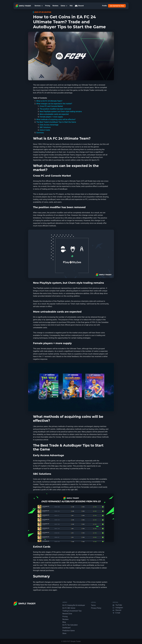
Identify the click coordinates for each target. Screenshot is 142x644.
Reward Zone (67, 614)
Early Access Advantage (49, 125)
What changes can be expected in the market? (54, 104)
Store (64, 633)
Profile (105, 6)
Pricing (48, 6)
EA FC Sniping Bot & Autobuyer (74, 605)
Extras (64, 6)
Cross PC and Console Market (51, 106)
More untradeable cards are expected (54, 114)
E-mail (118, 613)
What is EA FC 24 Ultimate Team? (49, 101)
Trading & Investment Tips (72, 611)
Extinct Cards (45, 130)
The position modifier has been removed (55, 109)
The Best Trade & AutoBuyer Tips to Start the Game (56, 122)
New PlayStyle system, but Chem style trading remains (61, 111)
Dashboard (66, 628)
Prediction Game (69, 631)
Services (39, 6)
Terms (93, 605)
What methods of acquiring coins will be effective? (56, 119)
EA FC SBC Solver (69, 608)
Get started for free (117, 6)
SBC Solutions (45, 127)
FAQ (71, 6)
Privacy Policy (96, 608)
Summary (40, 133)
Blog (64, 622)
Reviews (55, 6)
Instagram (119, 608)
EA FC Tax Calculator (70, 625)
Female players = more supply (51, 117)
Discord (79, 6)
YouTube (119, 605)
